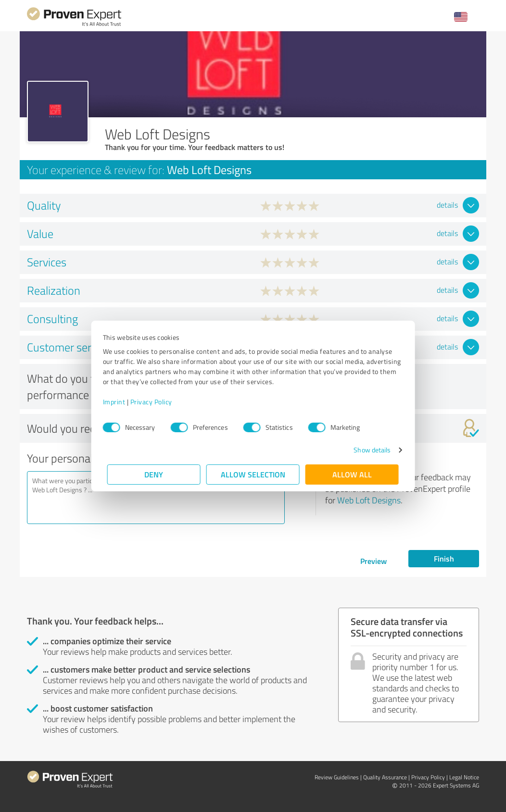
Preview (373, 561)
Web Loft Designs (369, 500)
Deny (154, 474)
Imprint (119, 402)
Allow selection (253, 474)
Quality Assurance (385, 777)
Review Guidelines (337, 777)
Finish (444, 558)
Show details (368, 450)
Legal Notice (464, 777)
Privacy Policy (156, 402)
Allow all (352, 474)
